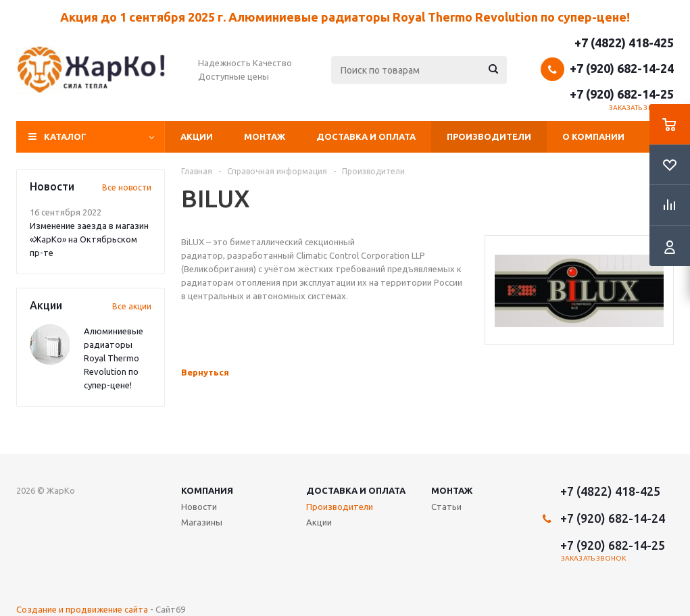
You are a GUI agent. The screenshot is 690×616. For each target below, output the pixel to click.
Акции (197, 136)
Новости (199, 507)
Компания (207, 490)
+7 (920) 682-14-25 (622, 94)
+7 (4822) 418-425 (624, 43)
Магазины (202, 522)
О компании (593, 136)
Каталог (65, 136)
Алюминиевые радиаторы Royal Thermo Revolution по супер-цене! (114, 358)
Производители (489, 136)
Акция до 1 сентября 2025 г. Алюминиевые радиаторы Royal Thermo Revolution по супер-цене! (345, 17)
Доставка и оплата (366, 136)
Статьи (446, 507)
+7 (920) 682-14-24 (622, 68)
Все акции (132, 306)
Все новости (127, 187)
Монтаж (265, 136)
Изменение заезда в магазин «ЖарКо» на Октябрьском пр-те (89, 239)
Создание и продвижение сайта (82, 609)
